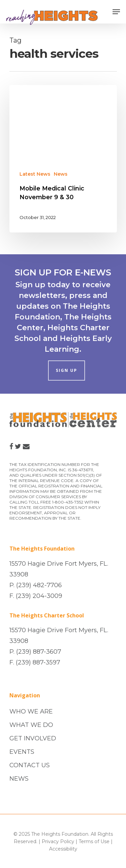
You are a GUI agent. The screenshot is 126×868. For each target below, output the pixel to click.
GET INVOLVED (33, 738)
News (61, 174)
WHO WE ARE (31, 711)
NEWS (19, 779)
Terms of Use (94, 841)
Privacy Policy (58, 841)
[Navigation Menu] (116, 12)
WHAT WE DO (31, 725)
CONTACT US (30, 765)
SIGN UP (67, 370)
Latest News (35, 174)
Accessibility (63, 849)
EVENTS (22, 752)
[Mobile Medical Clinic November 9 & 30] (63, 159)
